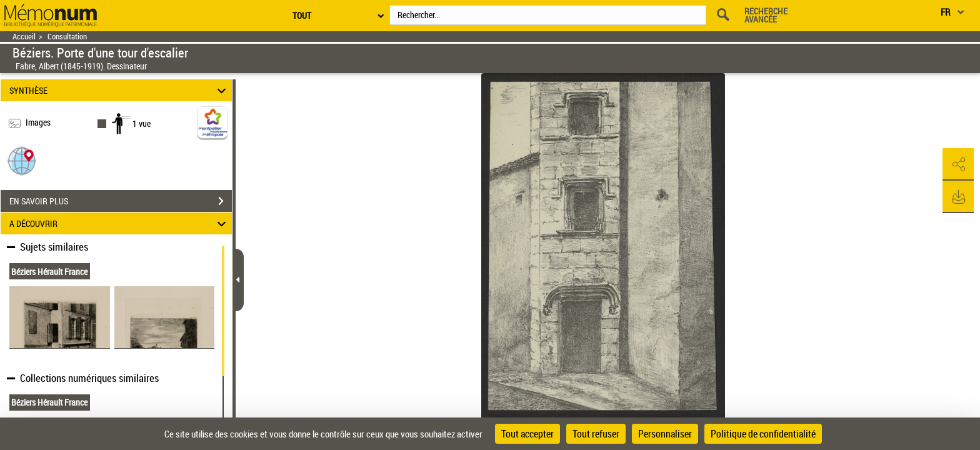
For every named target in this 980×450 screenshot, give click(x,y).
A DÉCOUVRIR (120, 223)
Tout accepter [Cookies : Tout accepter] (527, 434)
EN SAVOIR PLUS (121, 201)
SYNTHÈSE (120, 90)
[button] (22, 160)
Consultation (67, 37)
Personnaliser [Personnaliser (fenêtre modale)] (665, 434)
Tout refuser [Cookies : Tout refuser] (596, 434)
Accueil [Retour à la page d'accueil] (24, 37)
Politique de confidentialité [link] (763, 434)
